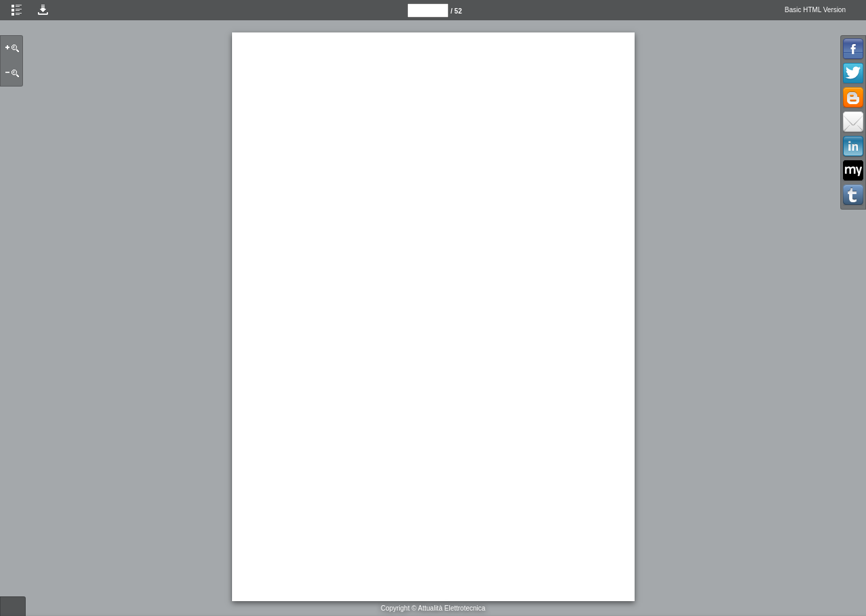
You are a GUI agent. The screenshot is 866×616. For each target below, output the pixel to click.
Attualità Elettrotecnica (452, 608)
